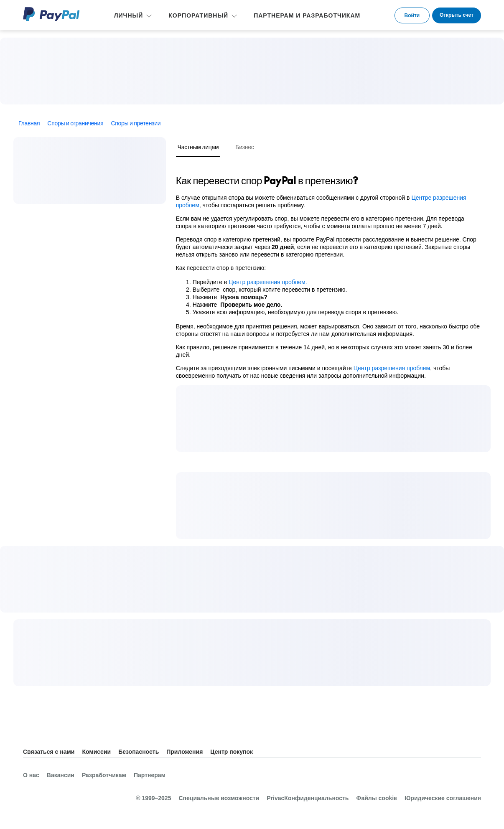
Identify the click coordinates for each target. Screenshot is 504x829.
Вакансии (61, 775)
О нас (31, 775)
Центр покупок (232, 752)
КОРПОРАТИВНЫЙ (198, 15)
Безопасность (139, 752)
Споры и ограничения (75, 123)
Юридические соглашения (443, 798)
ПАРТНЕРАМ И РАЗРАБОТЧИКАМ (307, 15)
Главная (29, 123)
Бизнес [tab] (244, 147)
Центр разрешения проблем (392, 368)
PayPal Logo (51, 14)
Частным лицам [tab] (198, 147)
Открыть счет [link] (457, 15)
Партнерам (150, 775)
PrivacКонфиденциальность (308, 798)
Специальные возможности (219, 798)
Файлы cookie (376, 798)
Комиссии (96, 752)
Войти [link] (412, 15)
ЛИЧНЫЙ (129, 15)
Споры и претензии (136, 123)
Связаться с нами (49, 752)
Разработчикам (104, 775)
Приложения (185, 752)
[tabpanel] (328, 277)
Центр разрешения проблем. (269, 282)
